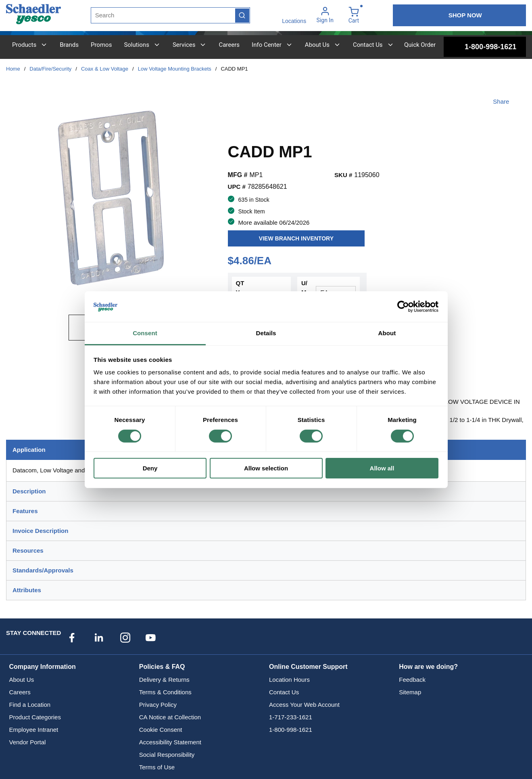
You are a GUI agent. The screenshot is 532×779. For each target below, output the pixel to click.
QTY (240, 288)
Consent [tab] (145, 333)
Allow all (382, 468)
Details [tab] (266, 333)
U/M (304, 288)
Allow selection (266, 468)
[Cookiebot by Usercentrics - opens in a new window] (403, 307)
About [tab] (387, 333)
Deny (150, 468)
